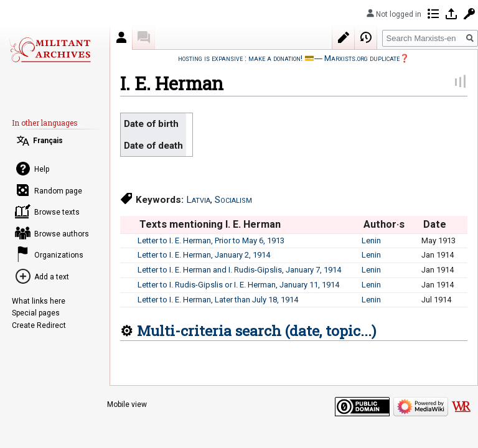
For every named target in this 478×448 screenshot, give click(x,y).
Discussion (144, 37)
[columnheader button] (129, 225)
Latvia (198, 200)
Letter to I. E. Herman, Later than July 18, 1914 (218, 300)
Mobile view (127, 404)
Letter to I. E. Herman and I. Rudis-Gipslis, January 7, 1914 (239, 270)
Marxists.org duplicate (362, 58)
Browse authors (62, 234)
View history (366, 37)
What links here (39, 301)
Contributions (433, 14)
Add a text (52, 277)
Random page (58, 191)
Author (121, 37)
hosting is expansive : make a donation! (240, 58)
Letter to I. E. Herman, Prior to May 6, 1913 (211, 240)
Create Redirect (39, 325)
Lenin (371, 240)
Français (48, 141)
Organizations (59, 255)
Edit (344, 37)
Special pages (36, 313)
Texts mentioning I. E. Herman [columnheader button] (210, 224)
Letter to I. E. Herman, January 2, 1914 (204, 255)
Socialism (233, 200)
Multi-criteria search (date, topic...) (256, 330)
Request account (469, 14)
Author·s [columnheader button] (384, 224)
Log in (451, 14)
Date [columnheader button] (435, 224)
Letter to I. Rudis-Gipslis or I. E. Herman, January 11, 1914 (238, 285)
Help (42, 169)
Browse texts (57, 212)
